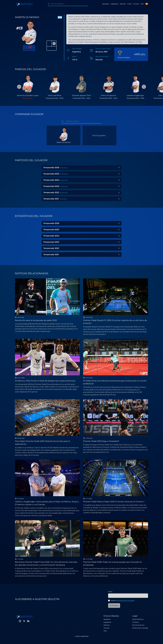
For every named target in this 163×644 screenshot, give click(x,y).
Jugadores (114, 4)
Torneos (136, 4)
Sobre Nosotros (138, 619)
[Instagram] (20, 621)
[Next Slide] (144, 87)
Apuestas (106, 4)
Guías (129, 4)
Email (110, 592)
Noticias (123, 4)
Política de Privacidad (126, 601)
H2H (142, 4)
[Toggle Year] (119, 168)
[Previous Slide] (19, 87)
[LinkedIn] (28, 621)
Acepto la (123, 601)
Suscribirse (114, 605)
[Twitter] (24, 621)
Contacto (136, 622)
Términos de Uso (138, 625)
